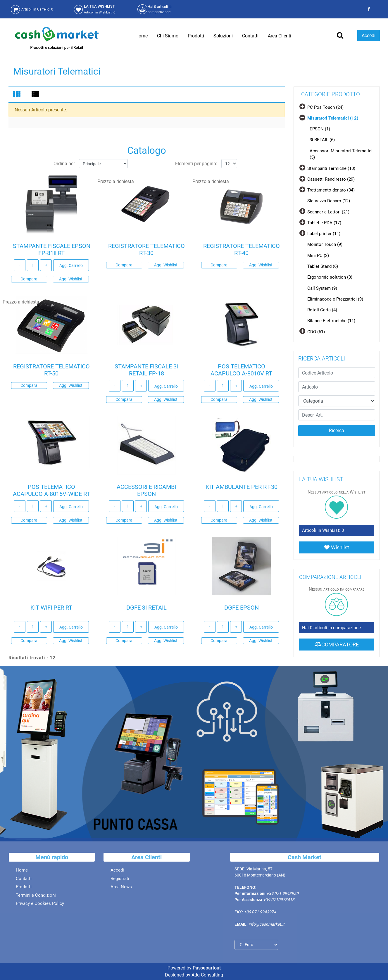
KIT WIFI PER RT (51, 610)
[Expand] (302, 106)
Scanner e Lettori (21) (328, 212)
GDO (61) (316, 332)
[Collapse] (302, 117)
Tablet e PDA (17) (324, 223)
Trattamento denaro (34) (331, 190)
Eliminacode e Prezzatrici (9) (335, 299)
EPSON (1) (320, 129)
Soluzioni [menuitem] (223, 36)
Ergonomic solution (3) (330, 277)
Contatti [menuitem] (250, 36)
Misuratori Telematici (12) (333, 118)
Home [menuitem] (142, 36)
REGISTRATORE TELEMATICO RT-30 (146, 251)
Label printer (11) (324, 234)
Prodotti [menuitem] (196, 36)
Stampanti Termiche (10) (331, 168)
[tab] (18, 95)
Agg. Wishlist (71, 281)
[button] (337, 431)
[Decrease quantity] (20, 267)
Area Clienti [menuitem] (280, 36)
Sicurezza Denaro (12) (329, 201)
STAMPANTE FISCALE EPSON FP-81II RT (52, 251)
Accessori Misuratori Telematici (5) (341, 154)
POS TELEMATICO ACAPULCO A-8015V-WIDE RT (51, 492)
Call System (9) (322, 288)
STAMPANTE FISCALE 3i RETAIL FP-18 (146, 372)
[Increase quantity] (46, 267)
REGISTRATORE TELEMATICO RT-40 (242, 251)
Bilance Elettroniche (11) (331, 321)
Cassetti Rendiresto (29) (331, 179)
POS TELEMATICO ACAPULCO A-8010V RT (241, 372)
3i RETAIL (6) (322, 140)
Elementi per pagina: (196, 166)
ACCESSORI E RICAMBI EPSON (146, 492)
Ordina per (64, 166)
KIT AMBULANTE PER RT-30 (242, 489)
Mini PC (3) (318, 256)
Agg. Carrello (71, 268)
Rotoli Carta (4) (322, 310)
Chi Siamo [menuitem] (168, 36)
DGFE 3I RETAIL (146, 610)
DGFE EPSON (242, 610)
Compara (29, 281)
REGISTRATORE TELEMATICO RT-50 (51, 372)
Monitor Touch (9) (325, 244)
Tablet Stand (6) (323, 266)
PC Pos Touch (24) (325, 107)
